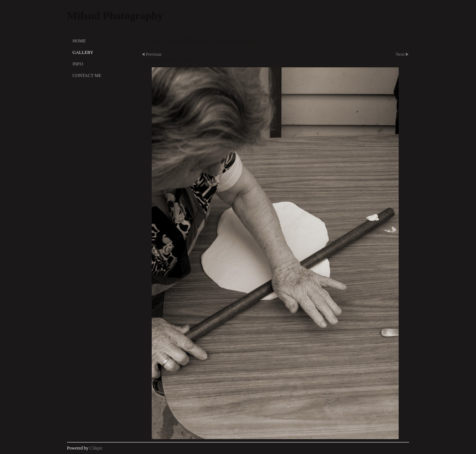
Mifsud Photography (115, 16)
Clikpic (96, 448)
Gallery (83, 52)
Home (79, 41)
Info (78, 64)
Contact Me (87, 75)
